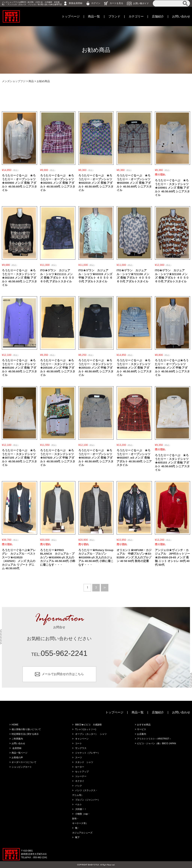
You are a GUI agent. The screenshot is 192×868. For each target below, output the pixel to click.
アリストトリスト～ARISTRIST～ (154, 739)
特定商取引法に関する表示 (25, 734)
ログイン (96, 3)
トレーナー (81, 776)
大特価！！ (81, 809)
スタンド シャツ (84, 762)
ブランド (114, 16)
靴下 (77, 837)
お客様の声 (17, 758)
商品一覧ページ (19, 753)
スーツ (79, 758)
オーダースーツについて (24, 762)
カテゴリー (136, 16)
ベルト (79, 804)
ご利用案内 (17, 739)
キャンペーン (82, 739)
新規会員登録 (76, 3)
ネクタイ (80, 781)
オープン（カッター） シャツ (91, 734)
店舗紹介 (158, 16)
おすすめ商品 (144, 725)
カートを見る (116, 3)
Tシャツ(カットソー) (86, 729)
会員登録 (17, 748)
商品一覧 (94, 16)
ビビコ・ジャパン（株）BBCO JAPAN (156, 743)
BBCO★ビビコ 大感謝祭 (88, 725)
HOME (15, 725)
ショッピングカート (22, 767)
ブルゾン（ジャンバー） (88, 800)
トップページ (71, 16)
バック (79, 786)
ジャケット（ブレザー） (88, 753)
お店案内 (142, 734)
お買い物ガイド (141, 3)
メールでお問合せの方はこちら (63, 674)
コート (79, 743)
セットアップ (82, 772)
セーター (80, 767)
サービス (142, 729)
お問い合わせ (181, 16)
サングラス (81, 748)
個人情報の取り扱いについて (26, 729)
